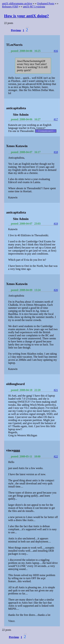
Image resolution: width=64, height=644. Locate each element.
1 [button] (23, 30)
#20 (56, 290)
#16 (56, 51)
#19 (56, 224)
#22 (56, 456)
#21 (56, 390)
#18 (56, 152)
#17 (56, 119)
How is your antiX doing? (26, 16)
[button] (16, 30)
